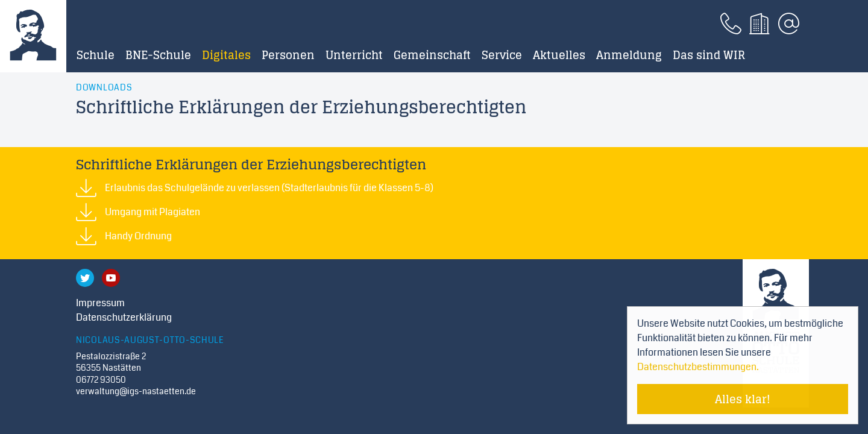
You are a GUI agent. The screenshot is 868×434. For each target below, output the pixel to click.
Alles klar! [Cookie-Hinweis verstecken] (743, 399)
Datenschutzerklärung (124, 317)
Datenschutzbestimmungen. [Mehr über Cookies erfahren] (698, 367)
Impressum (100, 303)
